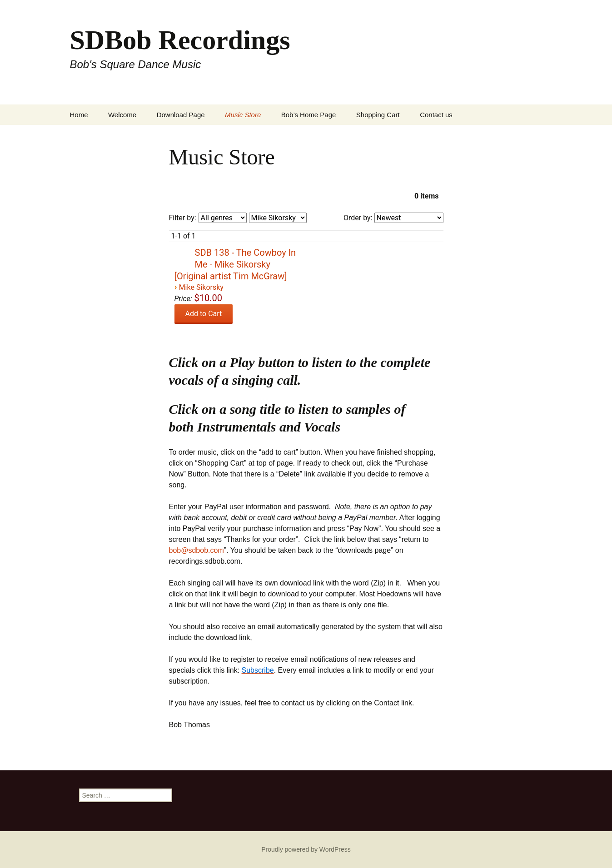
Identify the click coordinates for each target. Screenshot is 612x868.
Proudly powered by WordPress (306, 849)
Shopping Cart (378, 115)
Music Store (243, 115)
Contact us (436, 115)
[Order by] (409, 218)
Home (79, 115)
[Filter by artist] (278, 218)
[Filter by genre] (223, 218)
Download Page (181, 115)
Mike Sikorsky (201, 287)
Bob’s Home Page (309, 115)
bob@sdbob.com (197, 550)
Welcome (122, 115)
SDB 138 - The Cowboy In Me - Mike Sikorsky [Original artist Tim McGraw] (235, 264)
